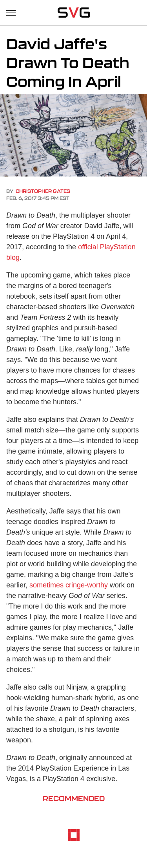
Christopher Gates (43, 191)
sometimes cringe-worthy (69, 585)
